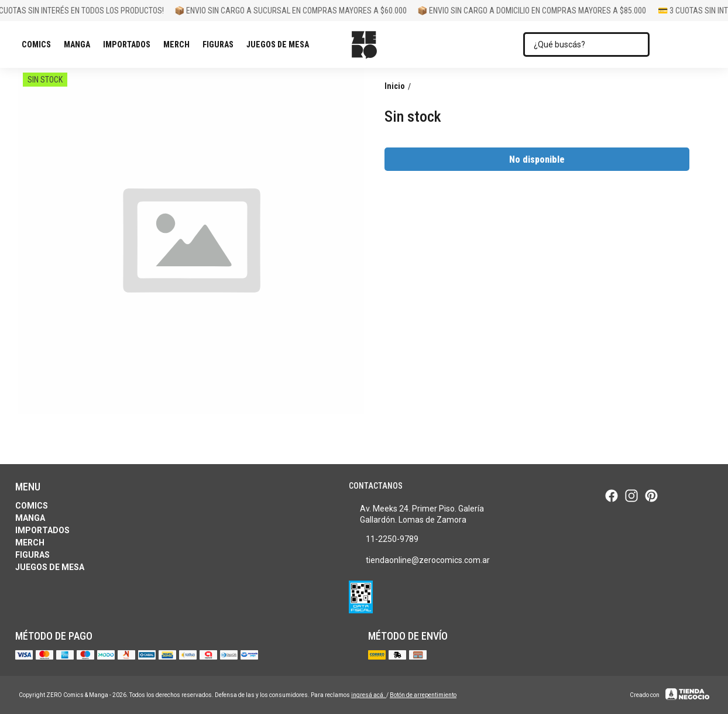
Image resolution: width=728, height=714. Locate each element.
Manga (80, 44)
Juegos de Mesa (281, 44)
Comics (39, 44)
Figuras (221, 44)
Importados (130, 44)
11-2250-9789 (384, 540)
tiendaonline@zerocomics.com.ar (419, 561)
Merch (179, 44)
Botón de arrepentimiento (423, 695)
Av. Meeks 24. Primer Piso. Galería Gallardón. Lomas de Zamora (416, 514)
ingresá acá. (369, 695)
